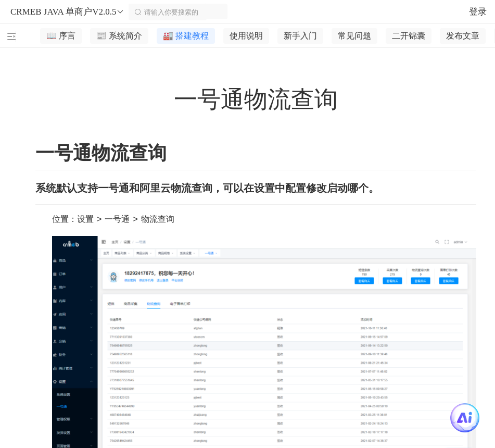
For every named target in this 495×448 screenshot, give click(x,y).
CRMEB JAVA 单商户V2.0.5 (67, 12)
